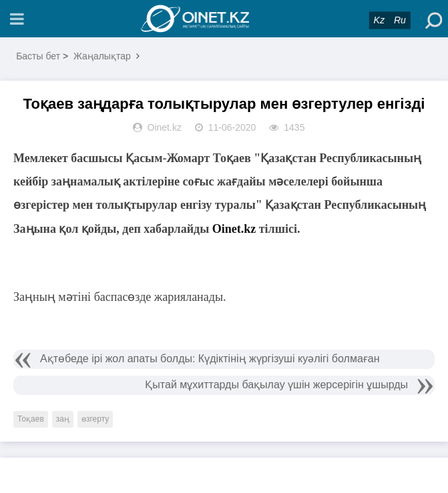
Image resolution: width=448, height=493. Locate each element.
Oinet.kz (234, 229)
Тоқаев (31, 419)
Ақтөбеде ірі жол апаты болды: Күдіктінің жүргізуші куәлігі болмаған (210, 359)
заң (63, 419)
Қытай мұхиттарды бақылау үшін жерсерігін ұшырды (276, 385)
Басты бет (38, 56)
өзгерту (95, 419)
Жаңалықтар (102, 56)
